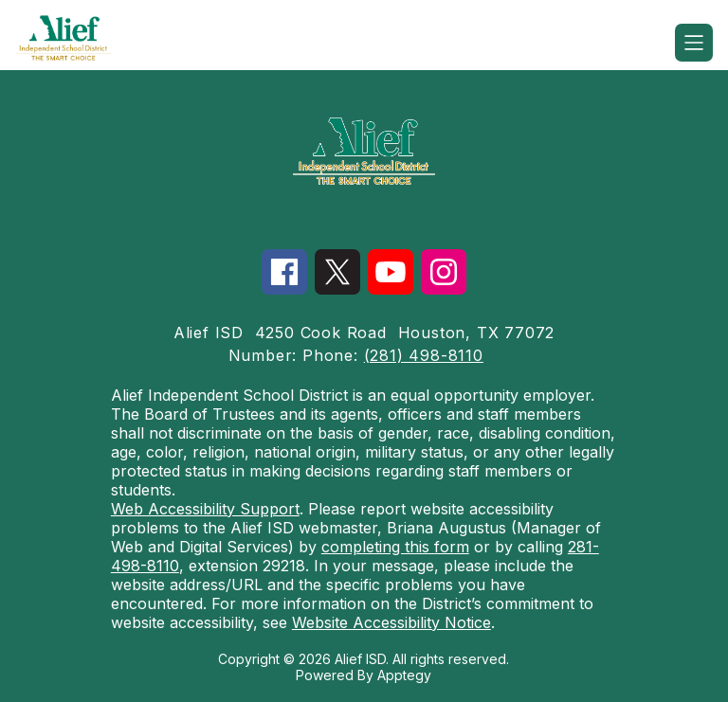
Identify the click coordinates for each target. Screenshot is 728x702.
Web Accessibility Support (205, 509)
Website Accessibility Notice (391, 622)
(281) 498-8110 (424, 355)
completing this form (395, 547)
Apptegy (404, 675)
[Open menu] (694, 43)
